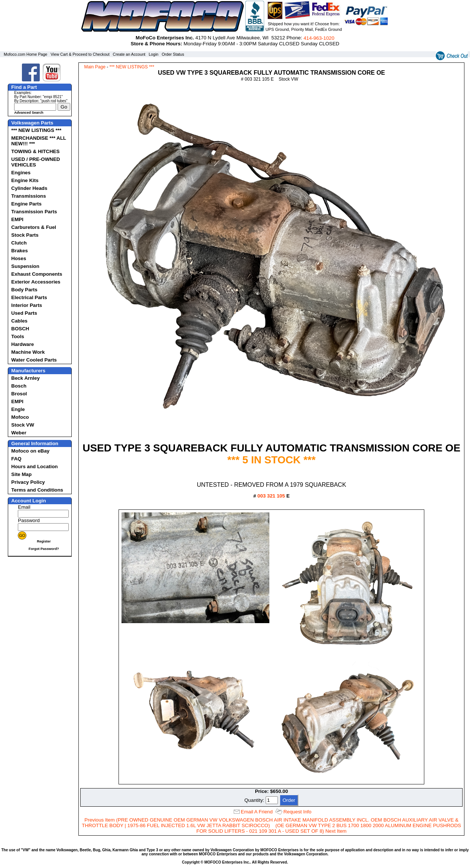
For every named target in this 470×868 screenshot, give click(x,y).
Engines (21, 173)
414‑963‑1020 (319, 38)
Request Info (298, 812)
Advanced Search (29, 113)
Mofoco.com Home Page (25, 54)
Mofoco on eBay (30, 451)
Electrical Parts (29, 297)
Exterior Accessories (36, 282)
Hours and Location (34, 467)
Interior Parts (27, 305)
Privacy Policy (28, 482)
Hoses (19, 258)
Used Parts (24, 313)
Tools (18, 336)
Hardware (22, 344)
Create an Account (129, 54)
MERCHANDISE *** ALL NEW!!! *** (38, 141)
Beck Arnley (25, 378)
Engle (18, 409)
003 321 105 (271, 496)
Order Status (173, 54)
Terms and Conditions (37, 490)
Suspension (25, 266)
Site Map (21, 474)
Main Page (95, 67)
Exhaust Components (37, 274)
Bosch (19, 386)
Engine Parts (26, 204)
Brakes (19, 251)
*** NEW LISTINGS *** (36, 130)
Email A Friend (257, 812)
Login (153, 54)
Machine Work (28, 352)
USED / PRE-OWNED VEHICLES (35, 162)
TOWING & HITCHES (35, 151)
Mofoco (20, 417)
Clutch (19, 243)
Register (44, 541)
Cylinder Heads (29, 188)
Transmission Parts (34, 212)
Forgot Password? (44, 549)
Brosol (19, 394)
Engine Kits (25, 180)
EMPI (17, 219)
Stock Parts (25, 235)
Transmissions (28, 196)
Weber (19, 433)
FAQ (16, 459)
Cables (19, 321)
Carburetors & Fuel (34, 227)
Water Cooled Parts (34, 360)
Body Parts (24, 290)
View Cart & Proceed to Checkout (80, 54)
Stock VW (22, 425)
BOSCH (20, 329)
